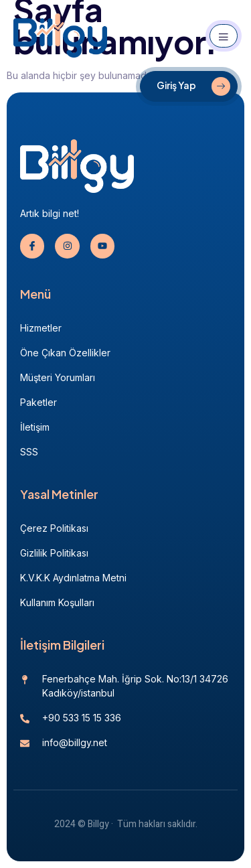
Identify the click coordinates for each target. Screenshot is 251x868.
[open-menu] (224, 36)
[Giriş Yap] (189, 86)
